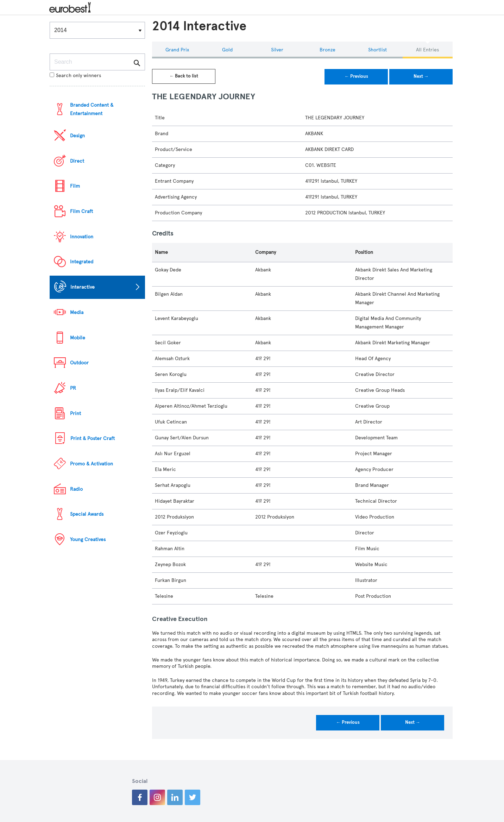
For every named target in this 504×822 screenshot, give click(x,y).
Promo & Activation (92, 464)
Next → (421, 76)
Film (75, 186)
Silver (277, 50)
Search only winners (75, 76)
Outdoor (79, 363)
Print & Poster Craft (93, 438)
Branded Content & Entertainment (92, 109)
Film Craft (81, 211)
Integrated (82, 262)
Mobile (78, 338)
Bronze (327, 50)
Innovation (82, 237)
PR (73, 388)
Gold (227, 50)
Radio (76, 489)
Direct (77, 161)
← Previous (356, 76)
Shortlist (377, 50)
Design (77, 136)
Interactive (83, 287)
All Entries (427, 50)
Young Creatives (88, 539)
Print (75, 413)
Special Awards (87, 514)
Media (77, 312)
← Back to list (184, 76)
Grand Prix (177, 50)
